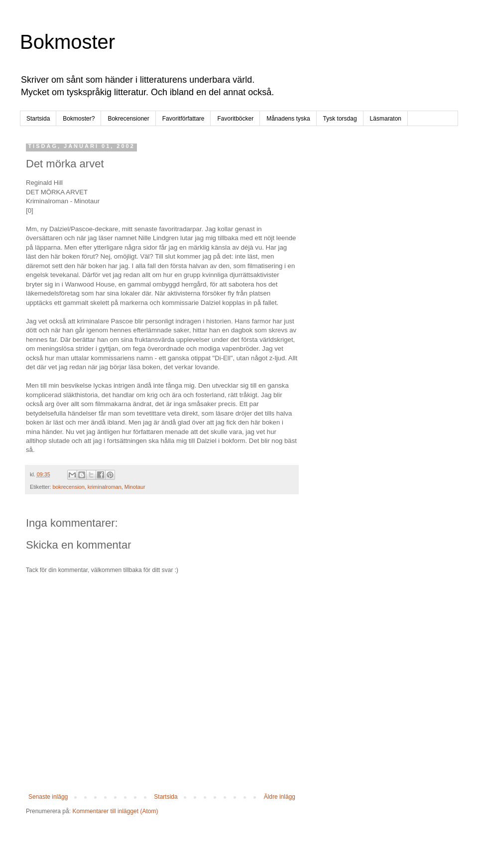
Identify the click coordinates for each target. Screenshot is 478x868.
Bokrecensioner (128, 119)
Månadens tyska (288, 119)
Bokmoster (67, 42)
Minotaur (135, 487)
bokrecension (69, 487)
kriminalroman (105, 487)
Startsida (38, 119)
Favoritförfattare (183, 119)
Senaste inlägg (48, 797)
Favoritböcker (235, 119)
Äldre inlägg (280, 797)
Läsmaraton (386, 119)
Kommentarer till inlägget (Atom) (115, 811)
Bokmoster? (79, 119)
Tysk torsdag (340, 119)
